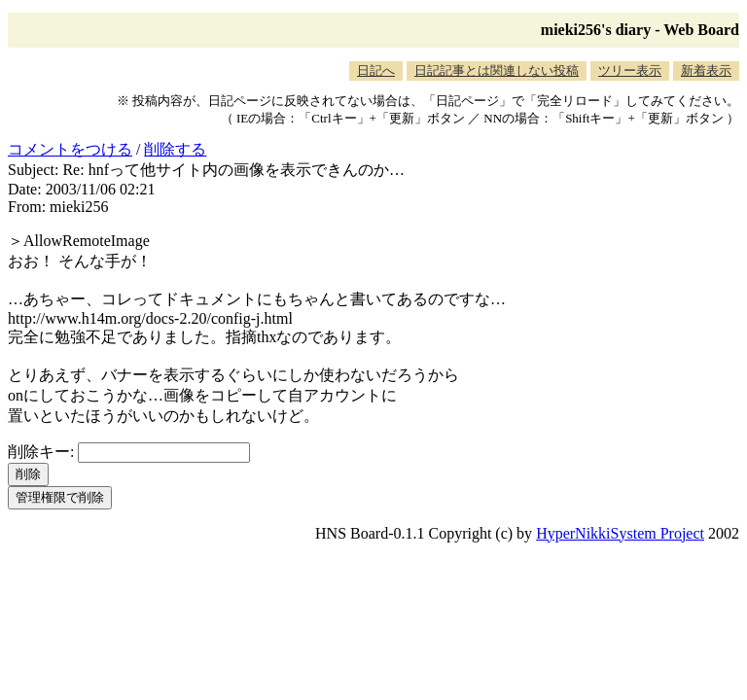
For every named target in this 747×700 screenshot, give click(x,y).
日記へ (376, 70)
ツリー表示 (630, 70)
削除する (175, 149)
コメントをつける (70, 149)
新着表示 (706, 70)
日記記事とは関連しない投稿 (497, 70)
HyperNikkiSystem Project (620, 533)
